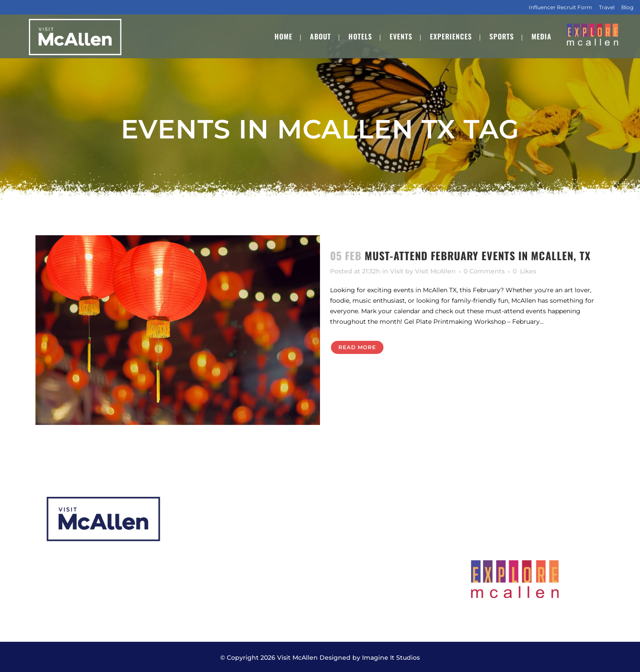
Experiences (207, 564)
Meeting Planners (358, 530)
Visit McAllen (435, 271)
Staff (194, 582)
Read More (357, 347)
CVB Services (350, 513)
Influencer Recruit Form (561, 7)
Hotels (197, 530)
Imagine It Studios (391, 656)
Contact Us (347, 582)
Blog (627, 7)
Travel (607, 7)
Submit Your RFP (357, 547)
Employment (208, 599)
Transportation (353, 564)
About (197, 513)
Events (198, 547)
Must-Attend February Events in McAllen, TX (478, 255)
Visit (397, 271)
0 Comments (484, 271)
